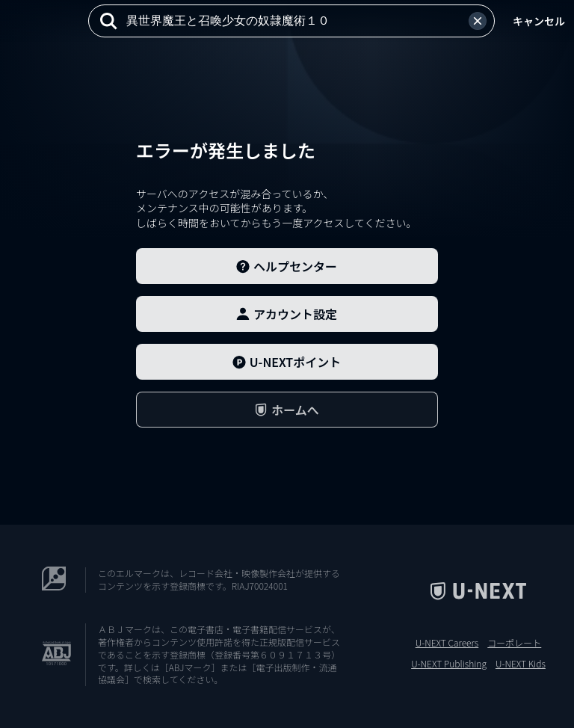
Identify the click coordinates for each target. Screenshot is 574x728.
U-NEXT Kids (521, 664)
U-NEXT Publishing (449, 664)
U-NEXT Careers (447, 643)
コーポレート (514, 643)
